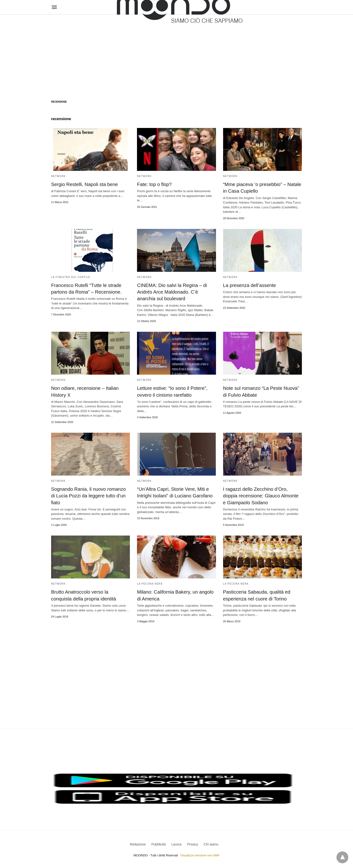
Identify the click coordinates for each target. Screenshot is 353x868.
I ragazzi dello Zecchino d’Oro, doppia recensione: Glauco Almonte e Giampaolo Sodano (262, 495)
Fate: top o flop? (154, 184)
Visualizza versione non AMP (200, 855)
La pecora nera (150, 583)
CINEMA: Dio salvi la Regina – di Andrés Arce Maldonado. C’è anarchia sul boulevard (172, 292)
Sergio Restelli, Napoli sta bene (84, 184)
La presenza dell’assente (249, 285)
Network (58, 176)
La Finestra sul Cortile (71, 277)
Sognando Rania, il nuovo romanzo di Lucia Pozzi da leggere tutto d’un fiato (88, 495)
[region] (176, 53)
